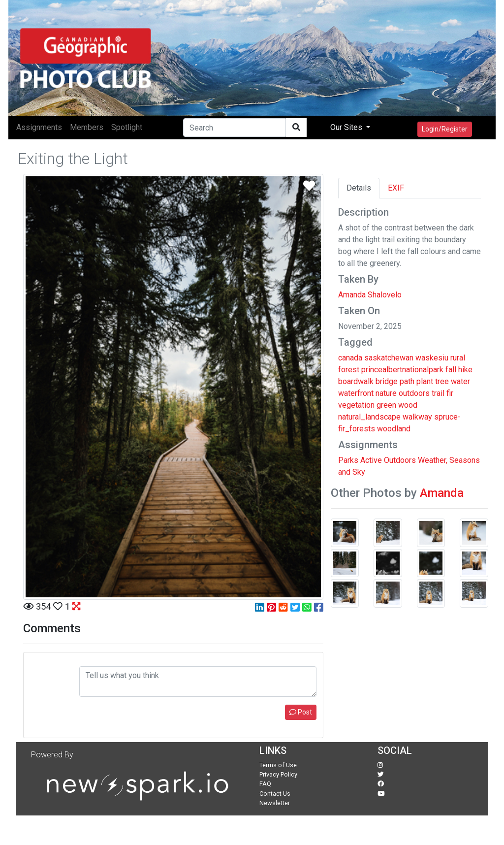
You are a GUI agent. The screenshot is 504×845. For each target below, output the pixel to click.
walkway (417, 417)
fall (451, 370)
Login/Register (445, 129)
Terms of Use (278, 765)
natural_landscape (369, 417)
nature (386, 393)
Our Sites (347, 127)
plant (425, 381)
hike (465, 370)
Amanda (442, 493)
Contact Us (275, 794)
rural (458, 358)
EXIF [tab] (396, 188)
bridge (387, 381)
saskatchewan (389, 358)
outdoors (414, 393)
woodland (394, 429)
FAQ (265, 784)
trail (438, 393)
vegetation (356, 405)
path (407, 381)
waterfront (356, 393)
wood (408, 405)
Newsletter (275, 803)
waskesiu (432, 358)
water (460, 381)
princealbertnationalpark (402, 370)
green (386, 405)
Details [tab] (359, 188)
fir (450, 393)
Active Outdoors (388, 460)
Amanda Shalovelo (370, 295)
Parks (348, 460)
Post (301, 712)
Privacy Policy (278, 774)
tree (442, 381)
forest (349, 370)
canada (350, 358)
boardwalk (356, 381)
